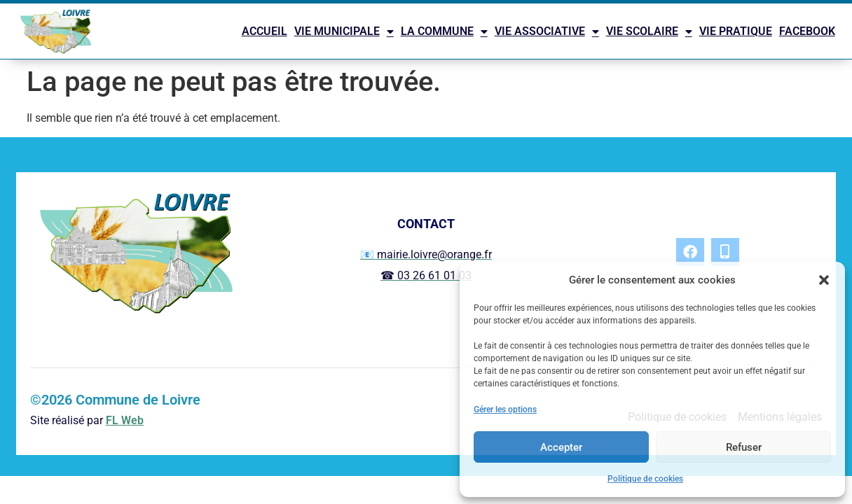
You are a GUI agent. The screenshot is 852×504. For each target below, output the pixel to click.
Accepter (561, 447)
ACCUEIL (264, 31)
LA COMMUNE (444, 31)
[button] (824, 280)
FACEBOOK (807, 31)
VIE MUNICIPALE (344, 31)
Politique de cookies (645, 479)
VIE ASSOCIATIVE (547, 31)
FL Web (125, 420)
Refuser (744, 447)
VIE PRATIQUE (736, 31)
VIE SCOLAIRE (649, 31)
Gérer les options (505, 409)
